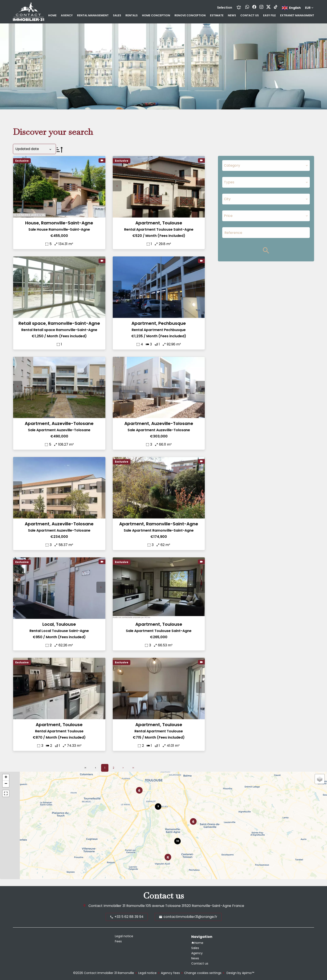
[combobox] (266, 166)
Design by (240, 973)
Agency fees (170, 973)
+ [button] (6, 778)
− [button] (6, 784)
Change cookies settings (203, 973)
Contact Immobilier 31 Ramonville (117, 906)
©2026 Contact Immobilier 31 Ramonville (104, 973)
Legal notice (147, 973)
